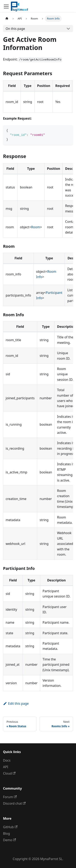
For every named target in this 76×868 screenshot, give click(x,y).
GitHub (10, 827)
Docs (7, 760)
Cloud (9, 773)
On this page (15, 29)
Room (36, 227)
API (6, 767)
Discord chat (14, 803)
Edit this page (16, 703)
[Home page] (7, 19)
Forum (10, 797)
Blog (6, 833)
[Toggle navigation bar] (6, 6)
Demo (9, 840)
